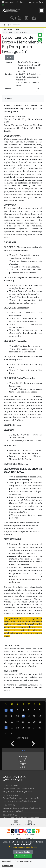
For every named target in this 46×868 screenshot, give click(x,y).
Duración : (8, 74)
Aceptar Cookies (23, 856)
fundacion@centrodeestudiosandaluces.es (14, 2)
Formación (16, 25)
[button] (23, 847)
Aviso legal (6, 861)
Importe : (8, 89)
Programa (9, 98)
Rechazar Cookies (23, 852)
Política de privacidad (23, 861)
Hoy (23, 750)
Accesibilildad (7, 866)
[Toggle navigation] (42, 10)
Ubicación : (9, 62)
